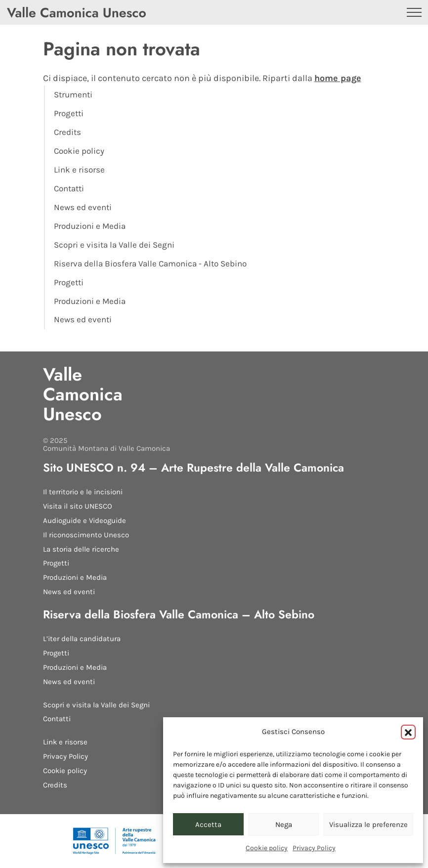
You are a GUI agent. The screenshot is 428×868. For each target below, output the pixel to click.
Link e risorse (79, 170)
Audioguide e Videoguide (85, 521)
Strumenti (73, 95)
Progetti (69, 113)
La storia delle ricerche (81, 549)
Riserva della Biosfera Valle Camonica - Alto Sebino (150, 264)
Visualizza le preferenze (368, 825)
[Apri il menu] (414, 12)
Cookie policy (267, 848)
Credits (67, 132)
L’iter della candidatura (82, 639)
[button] (408, 732)
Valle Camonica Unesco (83, 394)
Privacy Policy (314, 848)
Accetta (208, 825)
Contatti (69, 189)
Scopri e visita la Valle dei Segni (114, 245)
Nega (284, 825)
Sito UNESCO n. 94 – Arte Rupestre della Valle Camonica (193, 468)
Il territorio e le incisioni (83, 492)
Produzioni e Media (90, 226)
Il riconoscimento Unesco (86, 535)
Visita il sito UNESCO (78, 506)
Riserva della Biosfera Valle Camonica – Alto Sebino (179, 614)
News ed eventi (83, 207)
